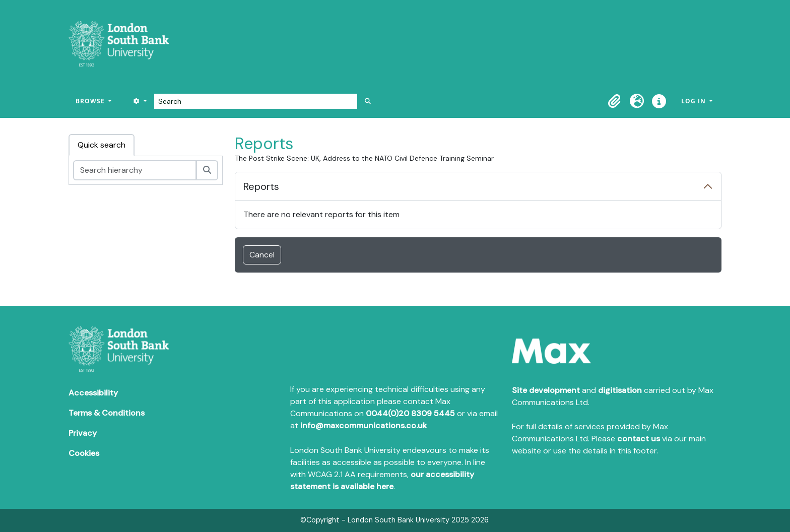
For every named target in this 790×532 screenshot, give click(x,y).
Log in (695, 101)
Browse (91, 101)
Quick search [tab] (102, 145)
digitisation (620, 390)
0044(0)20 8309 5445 (410, 413)
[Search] (256, 101)
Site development (546, 390)
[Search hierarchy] (135, 170)
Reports (261, 186)
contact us (639, 439)
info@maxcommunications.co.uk (364, 425)
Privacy (83, 433)
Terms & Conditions (107, 413)
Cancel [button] (262, 255)
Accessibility (93, 393)
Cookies (84, 453)
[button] (615, 101)
